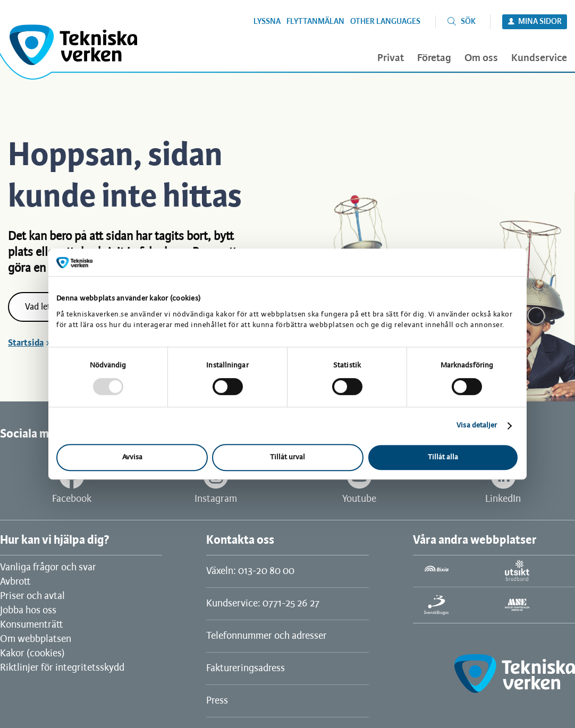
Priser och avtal (32, 596)
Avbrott (15, 582)
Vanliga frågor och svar (48, 568)
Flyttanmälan (315, 22)
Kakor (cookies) (32, 654)
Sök (468, 22)
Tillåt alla (443, 457)
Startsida (26, 343)
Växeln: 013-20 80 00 (250, 571)
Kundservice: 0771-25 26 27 (263, 604)
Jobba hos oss (28, 611)
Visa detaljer (477, 426)
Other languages (385, 22)
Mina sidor (540, 22)
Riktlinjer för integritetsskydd (62, 668)
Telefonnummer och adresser (267, 636)
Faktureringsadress (246, 669)
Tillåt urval (287, 457)
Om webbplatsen (36, 639)
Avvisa (132, 457)
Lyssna (267, 22)
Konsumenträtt (31, 625)
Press (217, 701)
